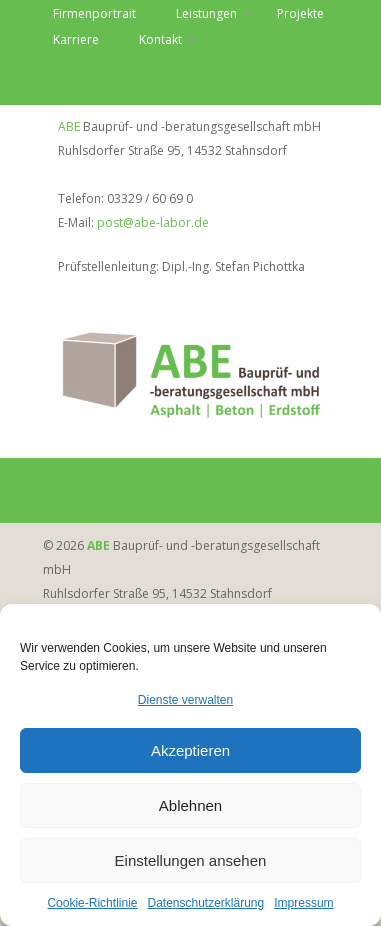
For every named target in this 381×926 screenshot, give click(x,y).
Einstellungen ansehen (191, 861)
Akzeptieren (190, 751)
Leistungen (206, 13)
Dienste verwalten (185, 701)
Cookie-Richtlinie (92, 904)
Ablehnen (190, 806)
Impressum (303, 904)
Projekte (300, 13)
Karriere (76, 39)
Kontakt (160, 39)
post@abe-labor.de (153, 222)
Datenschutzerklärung (205, 904)
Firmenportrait (94, 13)
